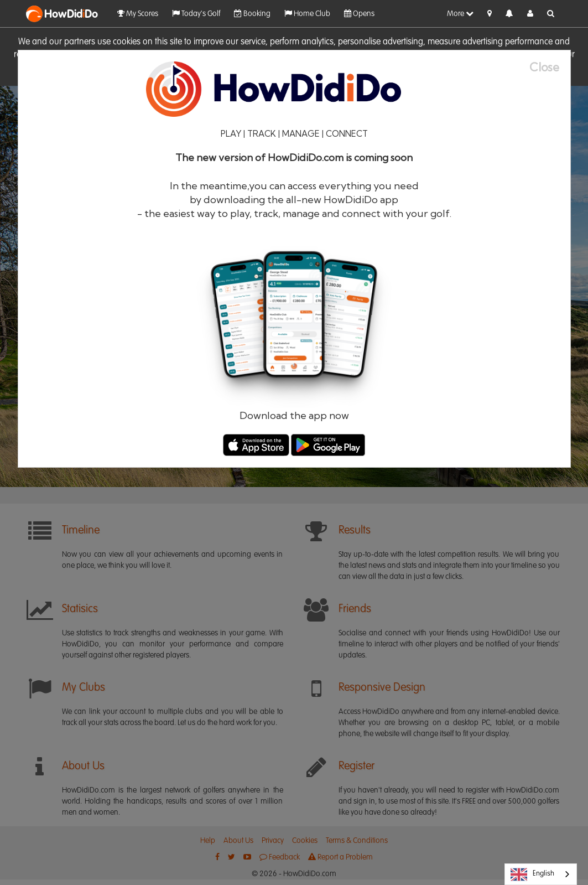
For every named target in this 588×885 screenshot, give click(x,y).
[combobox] (541, 874)
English (532, 874)
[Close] (550, 67)
